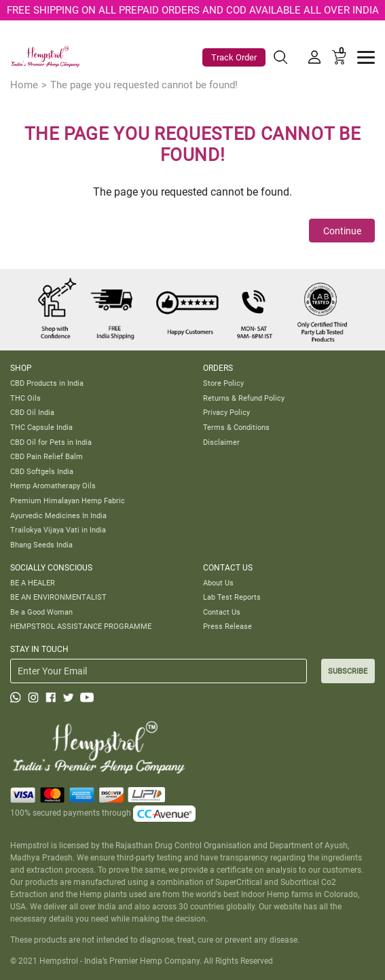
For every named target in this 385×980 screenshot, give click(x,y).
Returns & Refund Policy (244, 398)
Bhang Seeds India (41, 545)
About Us (218, 583)
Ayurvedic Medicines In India (58, 515)
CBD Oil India (32, 412)
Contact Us (222, 612)
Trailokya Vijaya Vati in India (58, 530)
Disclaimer (221, 442)
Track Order (234, 57)
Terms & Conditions (236, 427)
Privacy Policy (226, 412)
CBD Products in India (47, 383)
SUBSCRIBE (348, 671)
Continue (342, 231)
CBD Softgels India (42, 471)
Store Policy (223, 383)
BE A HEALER (33, 583)
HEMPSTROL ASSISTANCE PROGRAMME (81, 626)
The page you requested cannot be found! (144, 85)
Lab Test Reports (232, 597)
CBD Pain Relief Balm (47, 456)
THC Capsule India (41, 427)
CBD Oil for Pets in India (51, 442)
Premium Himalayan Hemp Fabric (68, 501)
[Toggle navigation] (366, 57)
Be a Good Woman (41, 612)
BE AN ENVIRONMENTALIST (58, 597)
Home (24, 85)
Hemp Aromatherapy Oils (53, 486)
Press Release (227, 626)
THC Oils (25, 398)
